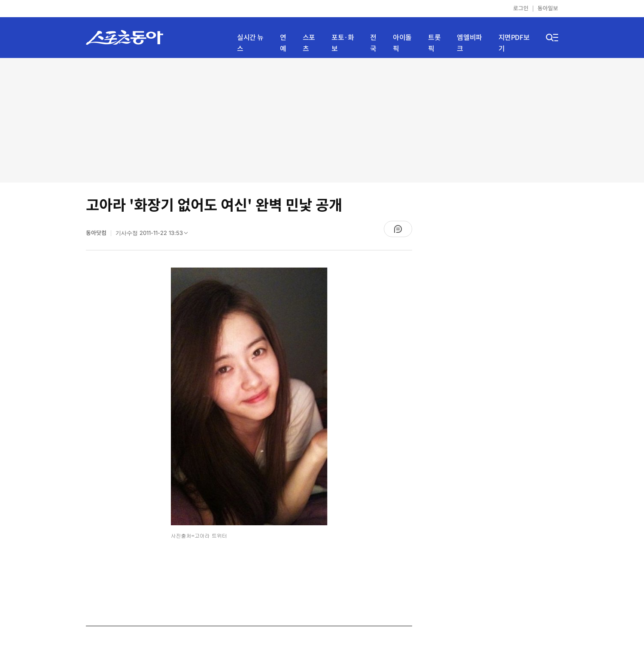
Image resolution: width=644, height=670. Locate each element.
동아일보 (548, 8)
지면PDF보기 (514, 43)
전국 (373, 43)
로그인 (521, 8)
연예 (283, 43)
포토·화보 (343, 43)
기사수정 (154, 235)
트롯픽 (434, 43)
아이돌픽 (402, 43)
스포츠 (309, 43)
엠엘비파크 (469, 43)
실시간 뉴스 (250, 43)
